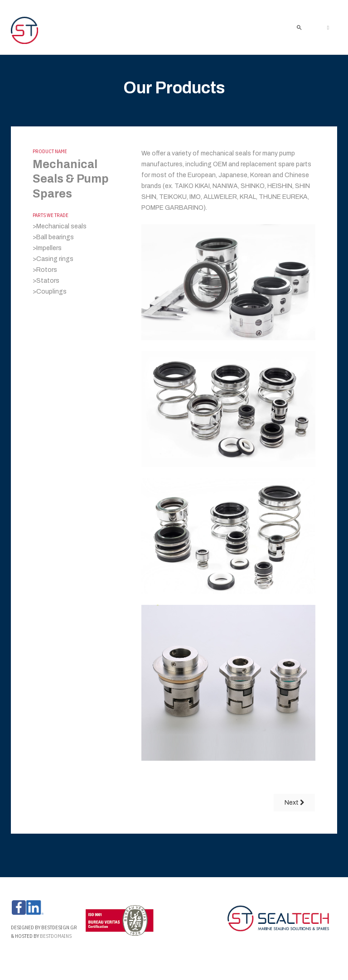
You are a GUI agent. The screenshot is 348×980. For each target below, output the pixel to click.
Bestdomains (56, 936)
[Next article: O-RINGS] (294, 803)
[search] (299, 27)
